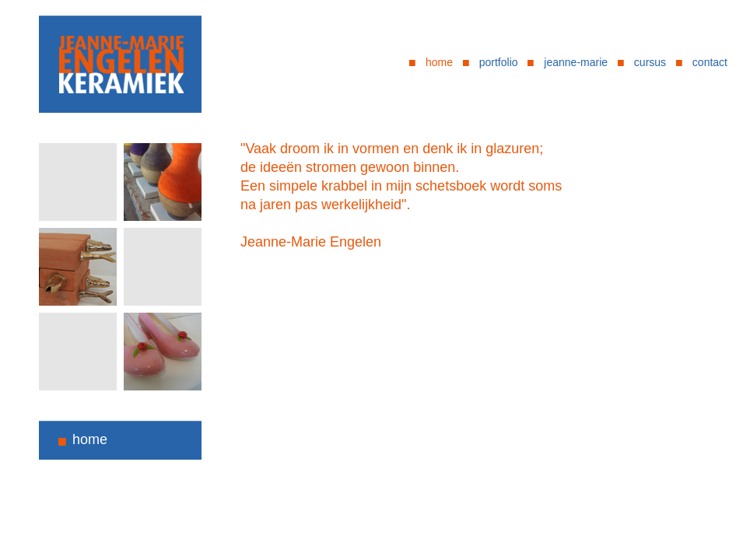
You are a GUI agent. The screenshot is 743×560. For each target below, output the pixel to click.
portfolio (499, 62)
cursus (650, 62)
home (439, 62)
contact (710, 62)
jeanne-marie (576, 62)
